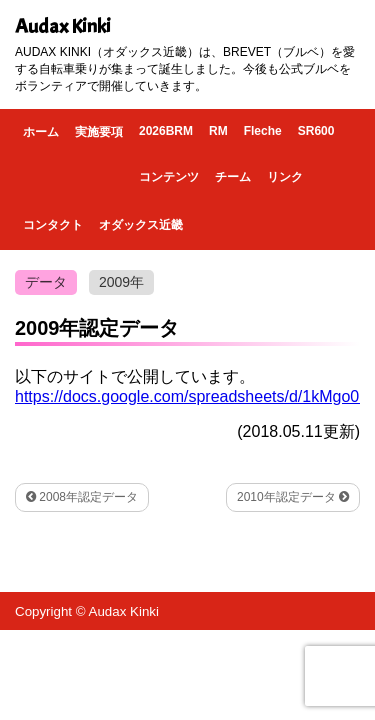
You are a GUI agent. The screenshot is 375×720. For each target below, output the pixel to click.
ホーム (41, 132)
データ (46, 282)
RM (218, 131)
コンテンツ (169, 177)
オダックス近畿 (141, 225)
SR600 (316, 131)
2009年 (121, 282)
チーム (233, 177)
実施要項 (99, 132)
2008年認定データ (82, 497)
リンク (285, 177)
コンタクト (53, 225)
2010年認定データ (293, 497)
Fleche (263, 131)
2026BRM (166, 131)
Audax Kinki (63, 26)
